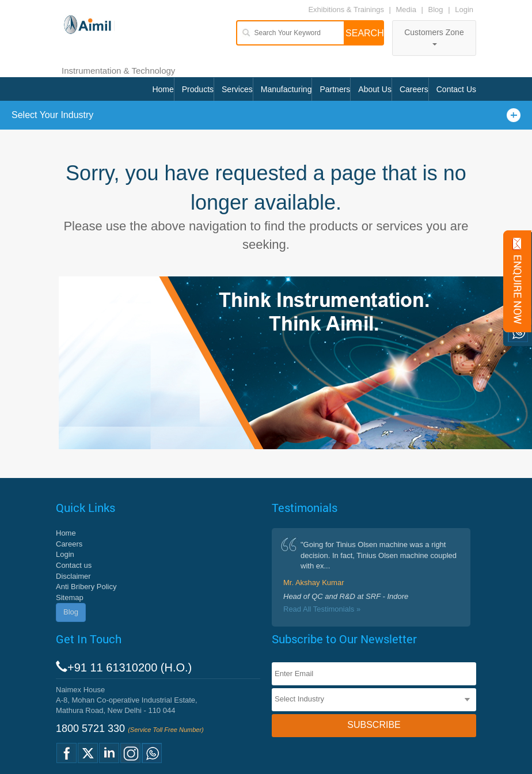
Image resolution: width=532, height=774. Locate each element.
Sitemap (70, 597)
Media (407, 10)
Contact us (74, 565)
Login (464, 10)
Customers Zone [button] (434, 37)
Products (198, 89)
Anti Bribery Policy (86, 587)
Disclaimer (73, 576)
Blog (436, 10)
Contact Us (456, 89)
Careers (414, 89)
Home (163, 89)
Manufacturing (286, 89)
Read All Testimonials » (322, 609)
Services (237, 89)
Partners (335, 89)
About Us (375, 89)
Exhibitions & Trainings (346, 10)
